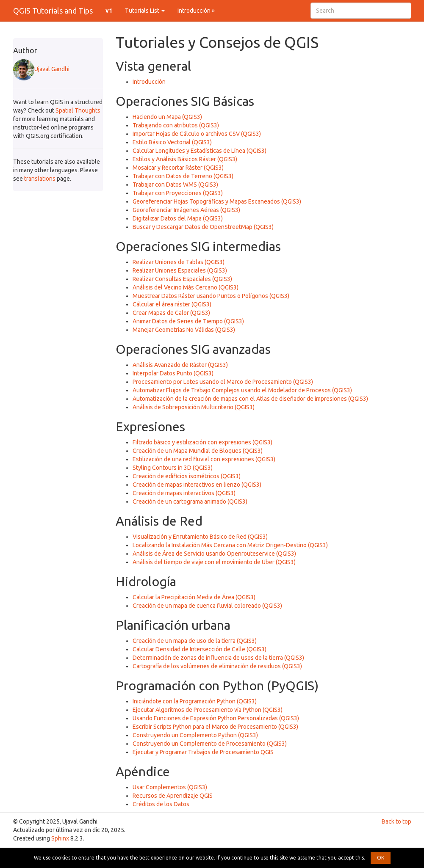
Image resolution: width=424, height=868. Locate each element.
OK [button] (381, 858)
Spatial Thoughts (78, 110)
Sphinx (60, 838)
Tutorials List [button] (145, 11)
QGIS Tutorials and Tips (53, 11)
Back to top (396, 821)
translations (40, 179)
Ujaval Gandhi (41, 69)
